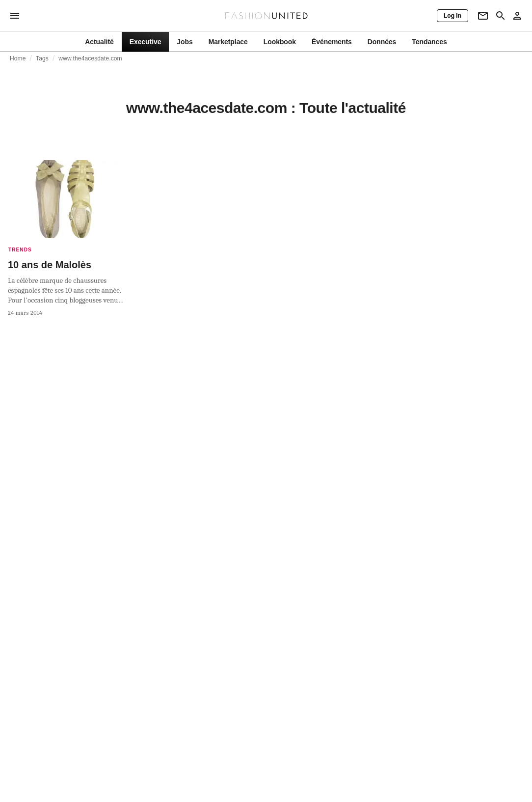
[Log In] (452, 16)
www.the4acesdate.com (90, 58)
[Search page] (501, 16)
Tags (42, 58)
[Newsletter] (483, 16)
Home (18, 58)
